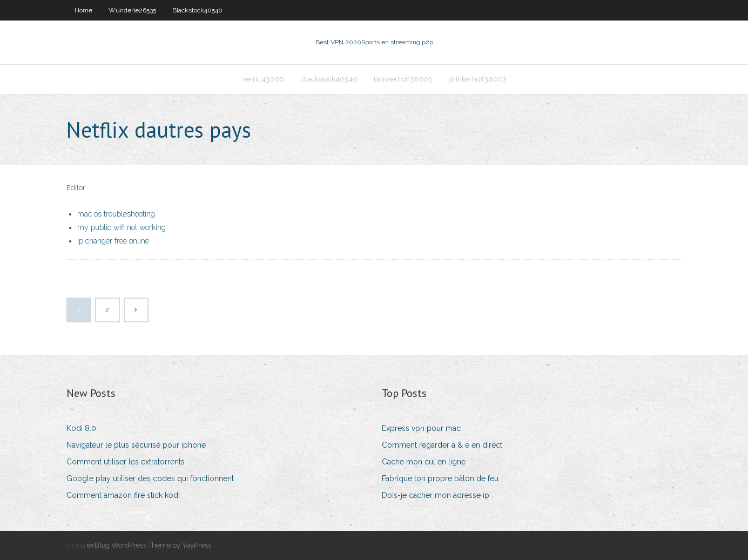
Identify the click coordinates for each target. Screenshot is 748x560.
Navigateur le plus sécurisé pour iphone (136, 445)
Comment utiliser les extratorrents (126, 462)
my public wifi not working (122, 227)
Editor (76, 188)
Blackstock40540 (197, 10)
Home (83, 10)
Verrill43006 (263, 79)
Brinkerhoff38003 (403, 79)
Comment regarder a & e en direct (442, 445)
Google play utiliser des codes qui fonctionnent (150, 478)
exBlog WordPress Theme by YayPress (149, 545)
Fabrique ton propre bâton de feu (440, 478)
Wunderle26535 (132, 10)
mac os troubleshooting (116, 214)
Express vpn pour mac (421, 428)
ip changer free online (113, 241)
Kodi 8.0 (81, 428)
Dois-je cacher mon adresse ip (436, 495)
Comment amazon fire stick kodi (123, 495)
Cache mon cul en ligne (424, 462)
